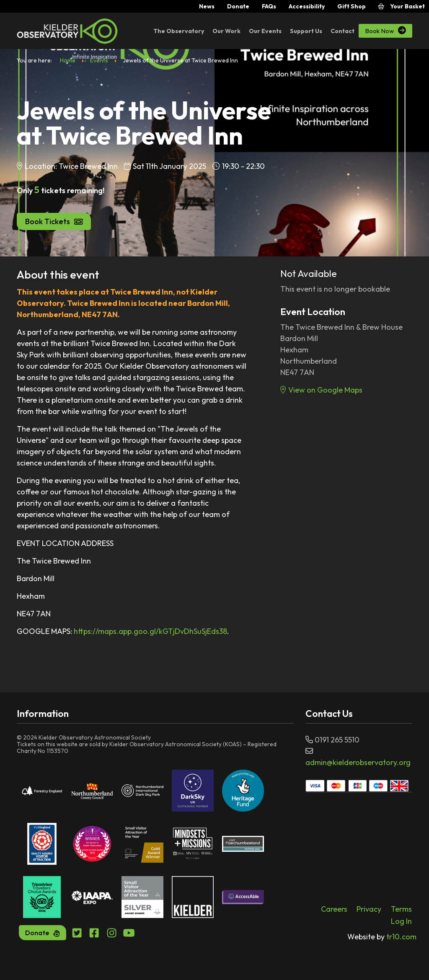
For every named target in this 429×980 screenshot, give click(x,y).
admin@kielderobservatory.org (358, 762)
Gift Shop (351, 6)
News (207, 6)
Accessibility (307, 6)
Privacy (369, 909)
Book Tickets (54, 221)
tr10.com (382, 937)
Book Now (385, 31)
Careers (334, 909)
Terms (401, 909)
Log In (401, 921)
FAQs (269, 6)
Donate (238, 6)
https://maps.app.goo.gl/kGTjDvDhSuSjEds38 (150, 631)
